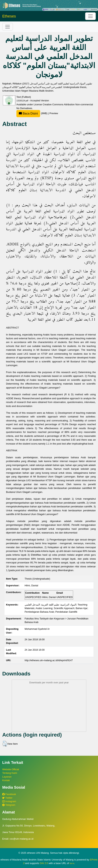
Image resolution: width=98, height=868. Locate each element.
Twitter (7, 798)
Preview (54, 113)
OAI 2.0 (44, 863)
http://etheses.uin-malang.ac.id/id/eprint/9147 (49, 660)
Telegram (9, 805)
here (72, 863)
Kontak (6, 780)
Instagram (9, 801)
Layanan (7, 777)
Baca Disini (28, 113)
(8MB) (32, 113)
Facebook (9, 794)
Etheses (9, 16)
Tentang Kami (10, 773)
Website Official (11, 769)
